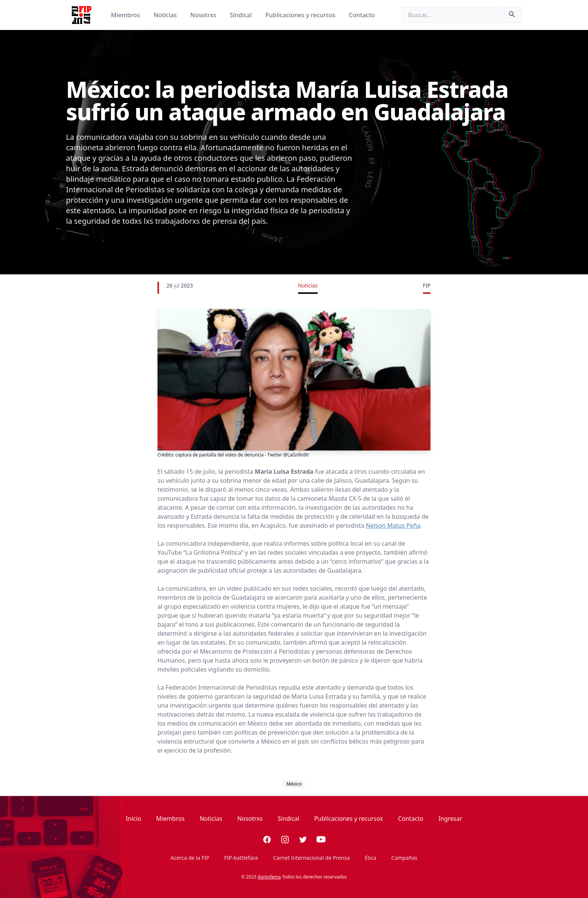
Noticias (166, 15)
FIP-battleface (241, 858)
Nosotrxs (204, 15)
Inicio (133, 819)
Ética (371, 858)
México (294, 784)
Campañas (404, 858)
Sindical (242, 15)
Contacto (362, 15)
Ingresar (450, 819)
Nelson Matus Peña (393, 525)
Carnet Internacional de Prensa (311, 858)
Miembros (126, 15)
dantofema (269, 877)
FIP (427, 285)
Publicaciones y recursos (301, 15)
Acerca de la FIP (190, 858)
